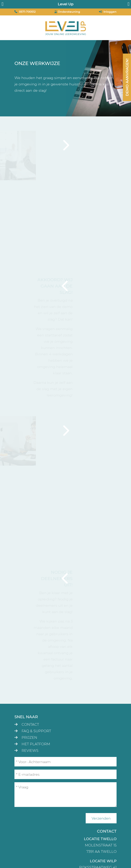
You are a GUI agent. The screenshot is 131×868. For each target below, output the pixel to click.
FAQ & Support (36, 731)
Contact (30, 724)
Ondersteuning (69, 12)
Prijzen (29, 737)
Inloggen (110, 12)
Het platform (36, 744)
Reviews (30, 750)
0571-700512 (27, 12)
